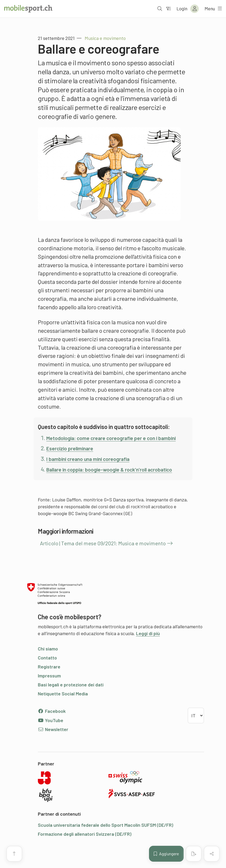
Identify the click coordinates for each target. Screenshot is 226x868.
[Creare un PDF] (194, 854)
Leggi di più (148, 650)
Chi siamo (48, 666)
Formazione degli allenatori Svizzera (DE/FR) (85, 851)
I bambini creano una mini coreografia (94, 467)
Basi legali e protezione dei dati (71, 701)
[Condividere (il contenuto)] (212, 854)
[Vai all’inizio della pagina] (14, 854)
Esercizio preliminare (73, 456)
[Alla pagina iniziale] (28, 9)
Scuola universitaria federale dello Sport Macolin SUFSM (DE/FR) (105, 842)
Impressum (49, 692)
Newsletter (53, 746)
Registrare (49, 684)
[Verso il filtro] (166, 9)
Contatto (47, 675)
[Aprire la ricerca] (157, 9)
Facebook (52, 728)
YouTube (51, 737)
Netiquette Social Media (63, 710)
